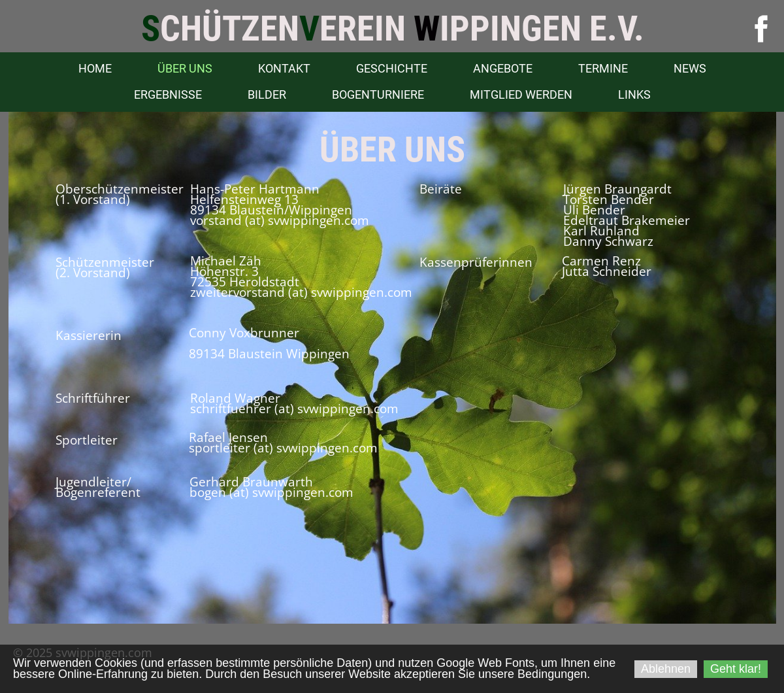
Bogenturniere (378, 94)
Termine (603, 68)
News (690, 68)
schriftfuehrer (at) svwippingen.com (294, 409)
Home (95, 68)
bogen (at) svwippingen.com (271, 492)
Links (634, 94)
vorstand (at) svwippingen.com (280, 220)
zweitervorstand (237, 292)
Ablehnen (666, 669)
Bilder (267, 94)
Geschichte (392, 68)
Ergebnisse (168, 94)
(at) (298, 292)
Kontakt (284, 68)
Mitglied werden (521, 94)
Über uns (185, 68)
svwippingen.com (362, 292)
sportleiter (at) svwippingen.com (283, 448)
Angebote (503, 68)
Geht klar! (736, 669)
